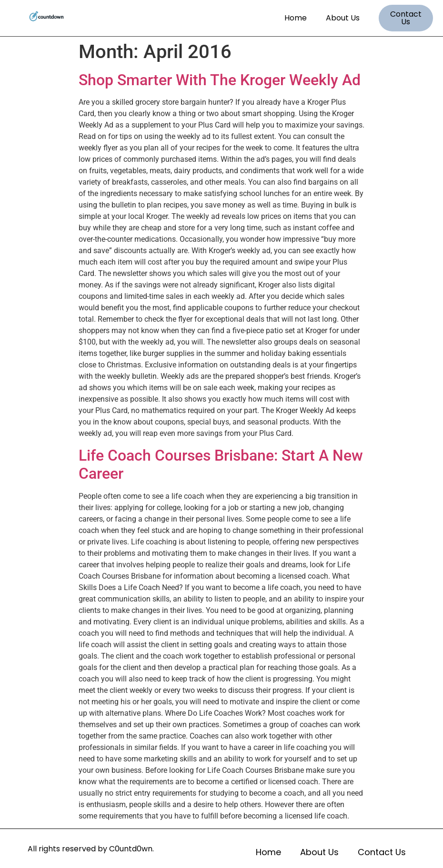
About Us (343, 18)
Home (296, 18)
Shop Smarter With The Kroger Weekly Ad (220, 80)
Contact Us (382, 852)
